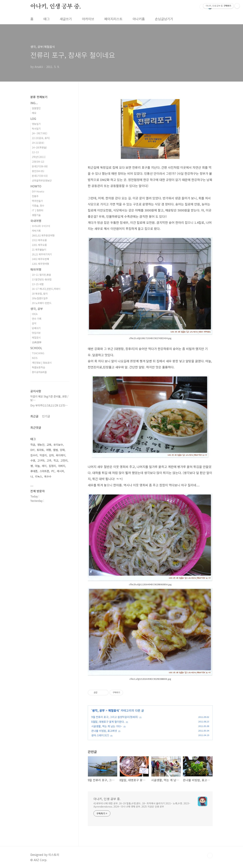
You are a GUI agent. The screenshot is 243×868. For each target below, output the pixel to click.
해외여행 (36, 269)
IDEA (35, 314)
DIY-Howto (38, 191)
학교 (56, 460)
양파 (62, 450)
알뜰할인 (36, 108)
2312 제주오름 (39, 240)
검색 (202, 7)
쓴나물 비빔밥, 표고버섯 (104, 731)
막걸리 (43, 455)
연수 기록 (37, 319)
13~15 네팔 (38, 284)
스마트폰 (44, 471)
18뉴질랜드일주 (40, 298)
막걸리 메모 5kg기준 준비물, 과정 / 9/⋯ (49, 398)
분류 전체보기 (39, 97)
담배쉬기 (36, 328)
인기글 (46, 416)
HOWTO (36, 186)
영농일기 (36, 124)
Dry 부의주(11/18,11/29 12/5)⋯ (49, 405)
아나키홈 (139, 19)
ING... (34, 103)
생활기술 (36, 215)
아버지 (62, 466)
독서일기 (36, 128)
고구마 (41, 460)
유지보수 (58, 445)
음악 (34, 323)
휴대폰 (34, 471)
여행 (48, 450)
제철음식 (114, 710)
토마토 (40, 450)
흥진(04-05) (38, 171)
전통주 (35, 196)
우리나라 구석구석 (41, 226)
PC (53, 471)
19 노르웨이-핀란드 (42, 303)
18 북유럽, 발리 (40, 293)
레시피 (60, 471)
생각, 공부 (98, 710)
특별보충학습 (38, 367)
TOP (210, 856)
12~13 (35, 152)
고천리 (64, 460)
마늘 (37, 466)
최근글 (34, 416)
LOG (33, 119)
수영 (33, 460)
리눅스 (38, 476)
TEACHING (38, 353)
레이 (44, 466)
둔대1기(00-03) (40, 176)
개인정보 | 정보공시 (42, 363)
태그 (47, 19)
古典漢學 (37, 342)
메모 (34, 113)
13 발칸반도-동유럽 (42, 279)
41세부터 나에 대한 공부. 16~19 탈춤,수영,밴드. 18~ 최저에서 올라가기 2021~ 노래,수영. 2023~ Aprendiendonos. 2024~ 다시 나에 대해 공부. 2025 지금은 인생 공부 (142, 805)
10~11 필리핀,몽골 (41, 275)
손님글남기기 (164, 19)
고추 (49, 460)
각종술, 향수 (38, 205)
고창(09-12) (38, 162)
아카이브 (88, 19)
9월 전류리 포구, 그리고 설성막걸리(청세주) (115, 717)
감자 (51, 455)
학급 (33, 445)
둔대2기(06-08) (40, 166)
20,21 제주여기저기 (42, 254)
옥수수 (48, 476)
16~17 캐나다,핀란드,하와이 (46, 289)
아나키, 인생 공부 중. (56, 7)
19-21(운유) (38, 143)
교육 (49, 445)
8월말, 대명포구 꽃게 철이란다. (108, 722)
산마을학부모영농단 (42, 180)
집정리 (52, 466)
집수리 (34, 455)
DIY (32, 450)
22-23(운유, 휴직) (41, 138)
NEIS (35, 358)
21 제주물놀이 (39, 249)
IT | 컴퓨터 (38, 210)
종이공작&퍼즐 (39, 372)
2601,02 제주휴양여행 (43, 235)
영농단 (41, 445)
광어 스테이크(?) (100, 735)
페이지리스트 (113, 19)
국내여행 (36, 221)
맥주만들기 (37, 201)
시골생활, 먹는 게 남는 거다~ (107, 726)
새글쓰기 (66, 19)
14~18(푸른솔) (39, 147)
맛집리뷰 (36, 333)
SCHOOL (36, 348)
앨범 (55, 450)
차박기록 (36, 231)
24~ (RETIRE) (40, 133)
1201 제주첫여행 (40, 264)
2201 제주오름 (39, 245)
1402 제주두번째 (40, 259)
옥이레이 (61, 455)
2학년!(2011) (39, 157)
